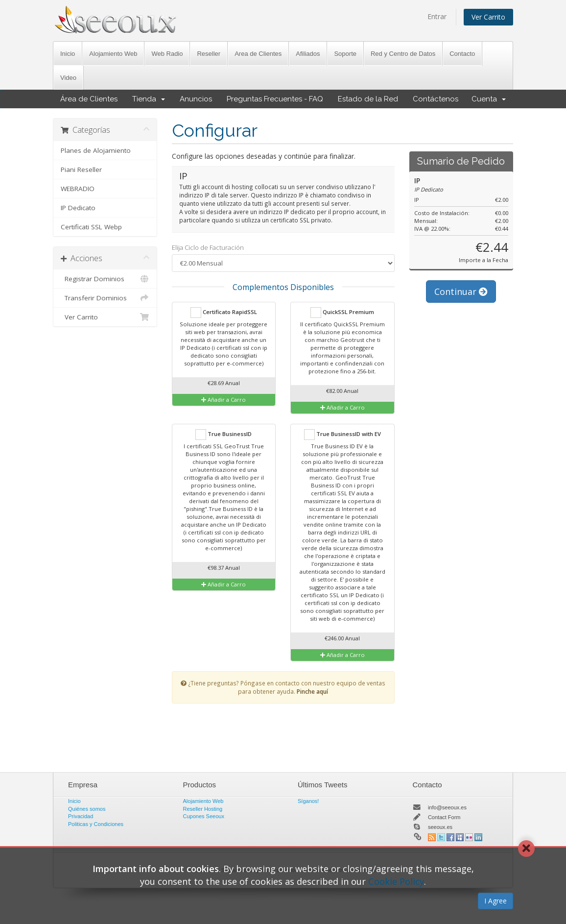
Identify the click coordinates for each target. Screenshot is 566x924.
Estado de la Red (368, 99)
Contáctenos (436, 99)
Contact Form (444, 817)
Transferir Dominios (105, 298)
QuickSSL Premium (342, 313)
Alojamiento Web (113, 54)
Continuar (461, 292)
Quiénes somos (87, 809)
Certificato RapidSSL (224, 313)
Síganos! (308, 801)
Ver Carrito (488, 17)
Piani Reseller (81, 170)
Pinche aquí (312, 691)
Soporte (345, 54)
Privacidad (81, 816)
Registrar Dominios (105, 279)
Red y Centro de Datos (403, 54)
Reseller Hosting (203, 809)
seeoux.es (440, 827)
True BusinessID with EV (342, 435)
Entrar (437, 16)
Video (68, 78)
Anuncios (196, 99)
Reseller (209, 54)
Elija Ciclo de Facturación (208, 247)
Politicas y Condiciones (96, 824)
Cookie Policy (396, 881)
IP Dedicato (78, 208)
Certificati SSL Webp (91, 227)
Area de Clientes (258, 54)
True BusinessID (224, 435)
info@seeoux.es (447, 807)
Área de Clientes (89, 99)
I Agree (495, 901)
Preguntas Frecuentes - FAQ (275, 99)
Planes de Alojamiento (96, 150)
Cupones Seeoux (204, 816)
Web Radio (167, 54)
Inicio (68, 54)
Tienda (149, 99)
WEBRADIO (78, 189)
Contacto (462, 54)
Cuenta (489, 99)
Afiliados (308, 54)
